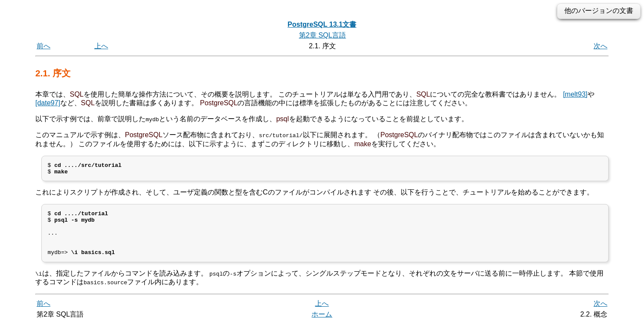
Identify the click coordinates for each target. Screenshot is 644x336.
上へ (101, 46)
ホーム (322, 326)
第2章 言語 (322, 35)
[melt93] (575, 94)
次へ (600, 46)
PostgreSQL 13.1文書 (322, 24)
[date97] (48, 103)
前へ (44, 46)
